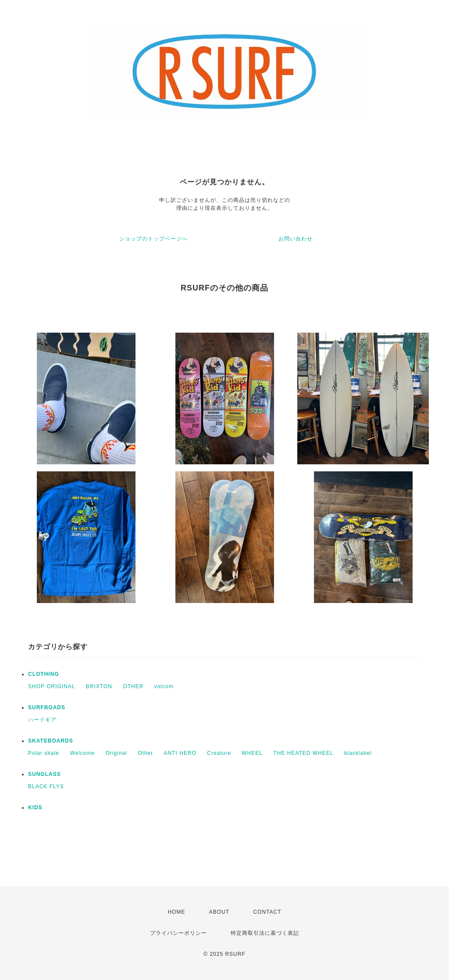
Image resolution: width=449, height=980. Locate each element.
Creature (219, 753)
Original (116, 753)
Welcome (82, 753)
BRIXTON (99, 686)
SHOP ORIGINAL (52, 686)
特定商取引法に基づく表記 (265, 933)
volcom (164, 686)
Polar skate (44, 753)
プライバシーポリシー (178, 933)
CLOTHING (44, 674)
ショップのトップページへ (153, 239)
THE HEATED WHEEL (303, 753)
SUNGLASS (45, 774)
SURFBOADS (47, 707)
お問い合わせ (296, 239)
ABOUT (219, 912)
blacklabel (358, 753)
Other (145, 753)
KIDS (35, 808)
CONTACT (267, 912)
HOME (176, 912)
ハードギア (42, 720)
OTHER (133, 686)
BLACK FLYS (46, 786)
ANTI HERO (180, 753)
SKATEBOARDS (51, 741)
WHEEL (252, 753)
